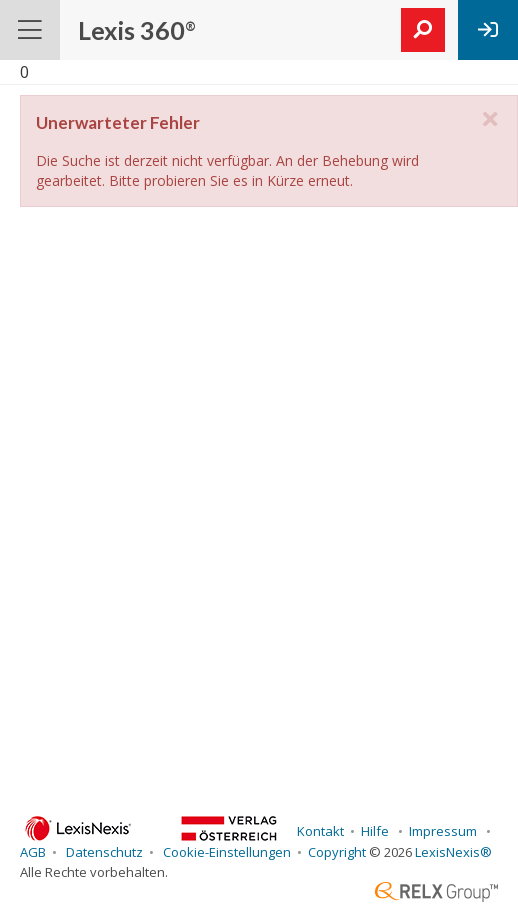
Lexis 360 (137, 30)
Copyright (337, 852)
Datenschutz (103, 852)
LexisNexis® (453, 852)
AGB (33, 852)
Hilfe (376, 831)
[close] (490, 119)
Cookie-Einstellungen (225, 852)
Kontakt (319, 831)
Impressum (444, 831)
